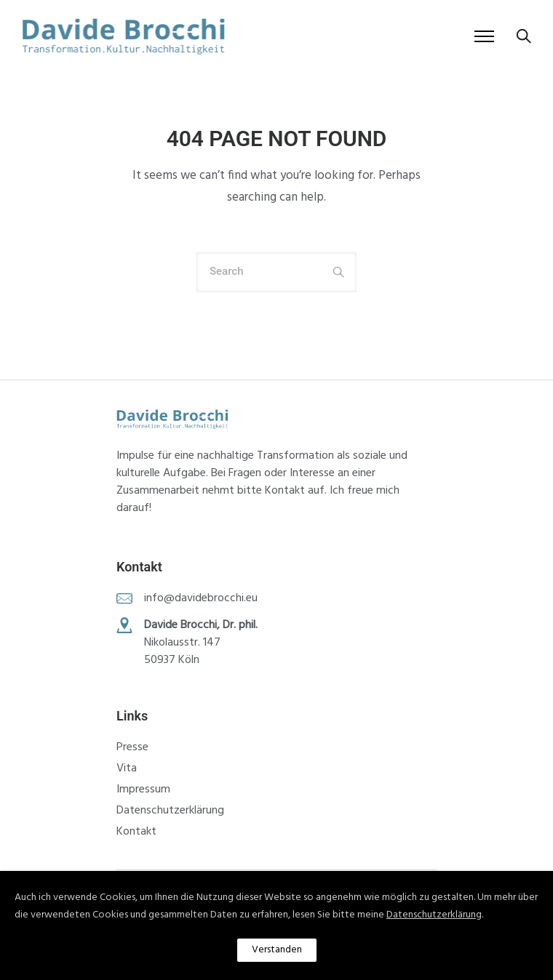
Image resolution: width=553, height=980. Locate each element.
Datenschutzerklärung (170, 811)
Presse (132, 747)
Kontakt (136, 832)
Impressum (143, 790)
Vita (127, 768)
